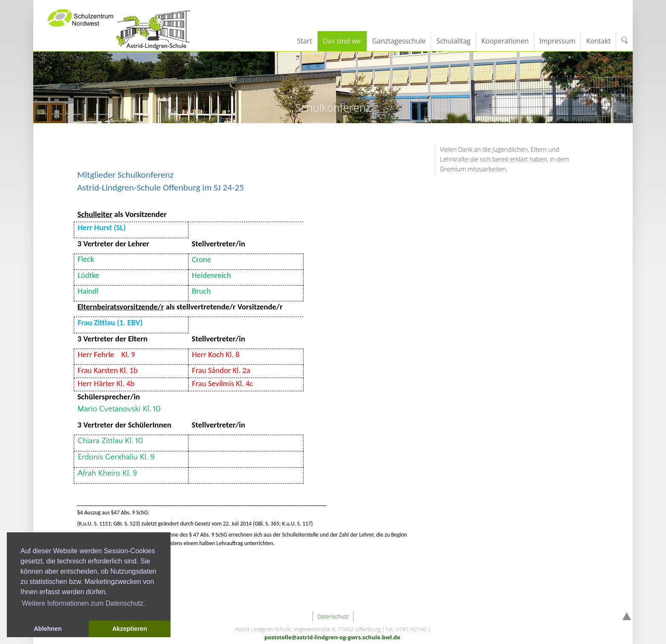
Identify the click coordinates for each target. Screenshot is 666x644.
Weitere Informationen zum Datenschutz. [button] (84, 603)
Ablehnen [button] (48, 629)
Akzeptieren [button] (130, 629)
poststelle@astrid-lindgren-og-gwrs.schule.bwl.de (332, 637)
